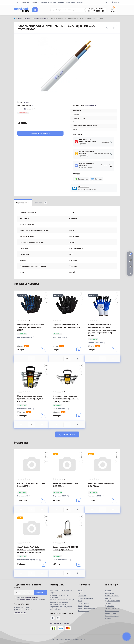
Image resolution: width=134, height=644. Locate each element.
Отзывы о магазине (112, 611)
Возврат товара (111, 613)
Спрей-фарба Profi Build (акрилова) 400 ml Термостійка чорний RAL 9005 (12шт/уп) (31, 550)
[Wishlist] (46, 298)
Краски (80, 591)
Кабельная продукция (40, 18)
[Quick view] (46, 294)
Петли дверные (83, 603)
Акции (108, 621)
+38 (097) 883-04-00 (96, 11)
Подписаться (40, 593)
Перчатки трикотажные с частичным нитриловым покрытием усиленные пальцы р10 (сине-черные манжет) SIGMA (102, 330)
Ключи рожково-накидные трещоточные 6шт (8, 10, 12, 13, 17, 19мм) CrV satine (66, 399)
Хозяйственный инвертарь (87, 608)
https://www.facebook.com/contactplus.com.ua (53, 618)
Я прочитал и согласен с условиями (31, 598)
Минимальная (84, 187)
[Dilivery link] (111, 142)
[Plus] (42, 359)
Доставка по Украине (67, 2)
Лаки (80, 593)
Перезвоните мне (20, 613)
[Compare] (46, 303)
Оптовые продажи (112, 616)
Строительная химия (85, 598)
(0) (25, 109)
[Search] (53, 10)
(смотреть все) (91, 105)
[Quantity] (31, 359)
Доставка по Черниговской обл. (44, 2)
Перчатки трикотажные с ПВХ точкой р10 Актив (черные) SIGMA (31, 327)
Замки (80, 601)
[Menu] (35, 10)
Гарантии (25, 2)
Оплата (108, 618)
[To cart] (43, 350)
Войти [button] (116, 2)
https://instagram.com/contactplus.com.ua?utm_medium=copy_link (58, 618)
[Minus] (21, 359)
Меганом (26, 102)
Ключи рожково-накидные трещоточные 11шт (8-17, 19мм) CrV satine (31, 399)
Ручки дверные (83, 606)
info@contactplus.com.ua (60, 623)
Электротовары (24, 18)
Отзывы (80, 2)
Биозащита (82, 596)
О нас (17, 2)
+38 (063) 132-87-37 (95, 9)
